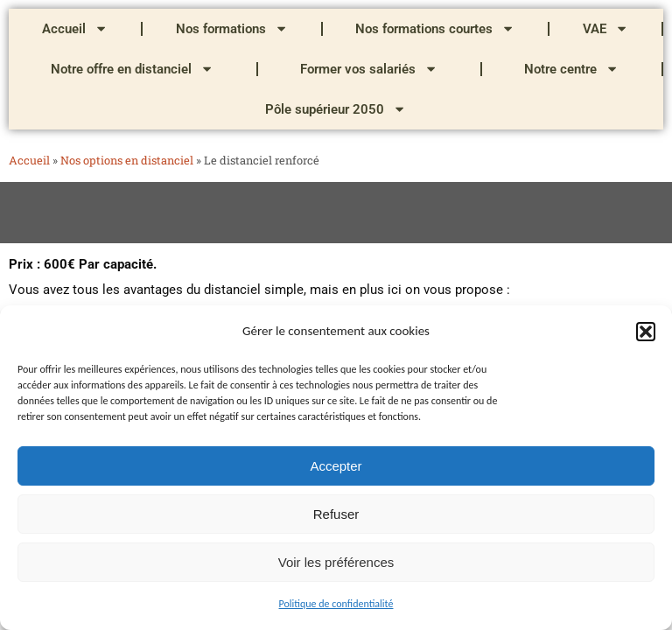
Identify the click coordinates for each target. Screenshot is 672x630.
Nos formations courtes (435, 28)
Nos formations (232, 28)
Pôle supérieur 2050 (336, 109)
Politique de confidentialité (336, 604)
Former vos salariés (369, 69)
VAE (605, 28)
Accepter (336, 466)
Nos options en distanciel (127, 160)
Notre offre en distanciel (132, 69)
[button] (646, 332)
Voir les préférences (336, 562)
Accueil (75, 28)
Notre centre (571, 69)
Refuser (336, 514)
